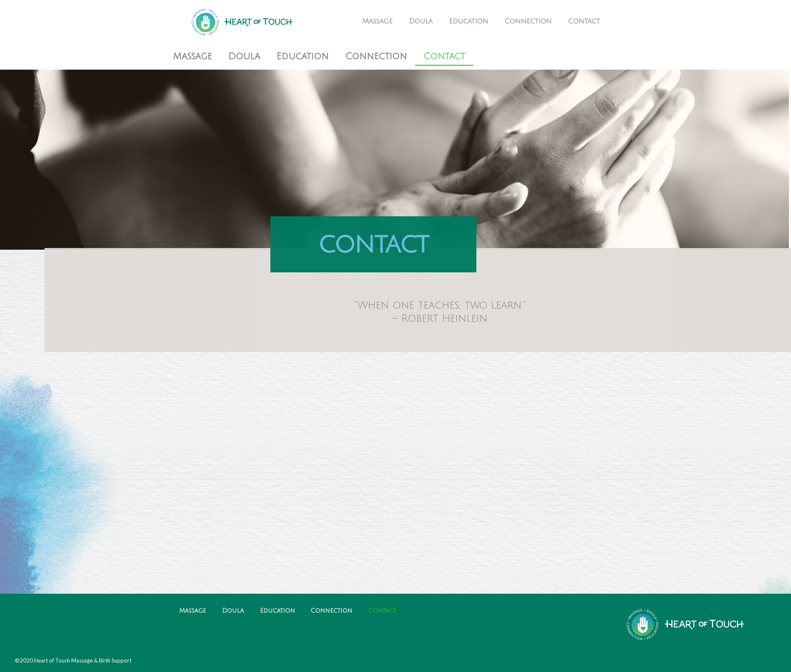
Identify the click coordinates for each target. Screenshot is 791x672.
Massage (377, 21)
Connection (528, 21)
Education (469, 21)
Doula (421, 21)
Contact (584, 21)
